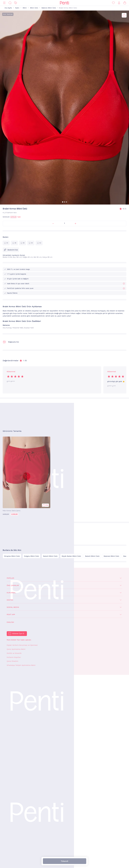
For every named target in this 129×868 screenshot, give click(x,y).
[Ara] (10, 3)
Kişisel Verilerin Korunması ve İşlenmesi (22, 645)
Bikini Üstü (34, 8)
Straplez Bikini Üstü (12, 556)
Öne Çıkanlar (13, 585)
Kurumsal (11, 593)
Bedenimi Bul (11, 250)
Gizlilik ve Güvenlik (14, 653)
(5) (125, 209)
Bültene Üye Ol (18, 634)
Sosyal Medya (13, 607)
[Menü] (4, 3)
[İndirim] (16, 3)
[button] (63, 202)
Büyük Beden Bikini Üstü (71, 556)
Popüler (10, 578)
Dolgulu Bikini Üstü (31, 556)
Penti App (11, 615)
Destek (10, 600)
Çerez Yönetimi (12, 661)
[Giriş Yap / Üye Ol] (119, 3)
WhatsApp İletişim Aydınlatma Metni (21, 665)
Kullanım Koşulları (14, 657)
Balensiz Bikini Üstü (49, 8)
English (10, 622)
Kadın (17, 8)
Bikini (25, 8)
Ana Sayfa (8, 8)
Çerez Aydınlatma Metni (16, 649)
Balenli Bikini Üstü (50, 556)
